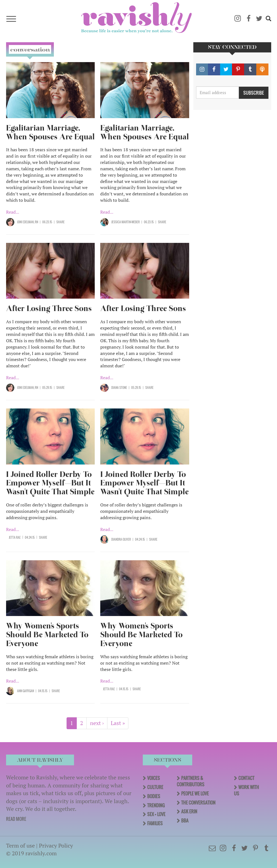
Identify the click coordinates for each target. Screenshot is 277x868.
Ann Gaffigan (26, 691)
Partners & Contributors (191, 781)
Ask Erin (189, 811)
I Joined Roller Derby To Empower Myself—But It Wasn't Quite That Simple (50, 483)
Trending (156, 805)
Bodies (154, 796)
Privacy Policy (56, 846)
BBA (185, 821)
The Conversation (198, 803)
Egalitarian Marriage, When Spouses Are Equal (50, 132)
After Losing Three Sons (49, 308)
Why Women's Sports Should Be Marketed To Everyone (47, 635)
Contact (246, 778)
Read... (13, 212)
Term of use (20, 846)
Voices (154, 778)
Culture (155, 787)
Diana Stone (119, 387)
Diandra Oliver (121, 539)
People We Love (195, 793)
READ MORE (16, 819)
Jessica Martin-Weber (126, 222)
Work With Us (246, 790)
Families (155, 823)
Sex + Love (156, 814)
